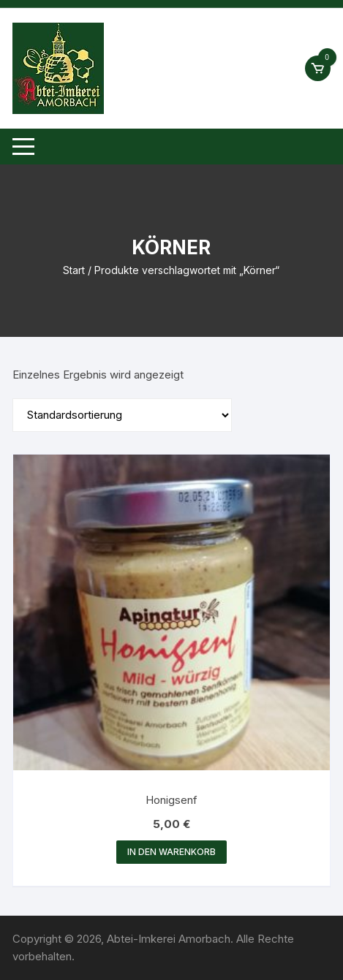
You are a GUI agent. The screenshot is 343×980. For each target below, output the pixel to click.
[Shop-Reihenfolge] (122, 415)
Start (74, 270)
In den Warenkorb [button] (171, 852)
